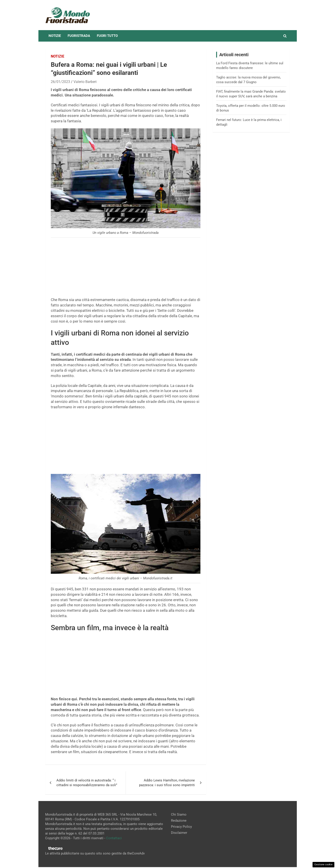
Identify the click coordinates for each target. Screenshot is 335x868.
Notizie (55, 36)
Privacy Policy (181, 827)
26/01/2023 (60, 82)
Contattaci (114, 838)
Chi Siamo (179, 814)
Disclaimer (179, 833)
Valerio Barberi (85, 82)
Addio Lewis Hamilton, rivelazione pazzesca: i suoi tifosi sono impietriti (167, 783)
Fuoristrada (79, 36)
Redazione (179, 821)
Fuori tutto (107, 36)
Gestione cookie (323, 865)
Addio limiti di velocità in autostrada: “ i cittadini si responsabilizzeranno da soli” (87, 783)
